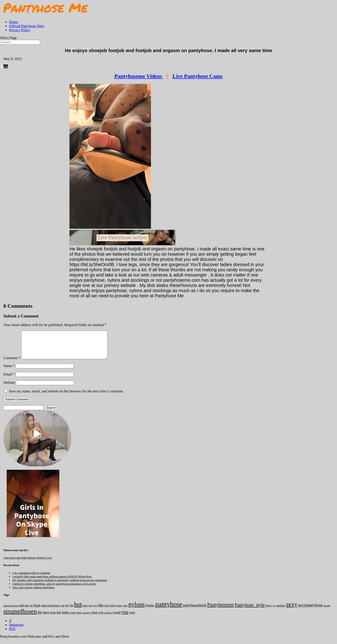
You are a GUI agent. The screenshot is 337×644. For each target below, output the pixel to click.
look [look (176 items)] (107, 611)
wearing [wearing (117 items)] (86, 618)
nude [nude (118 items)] (125, 611)
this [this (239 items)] (59, 618)
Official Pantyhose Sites (26, 26)
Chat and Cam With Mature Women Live (28, 563)
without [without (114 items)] (108, 618)
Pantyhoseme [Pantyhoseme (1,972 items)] (220, 610)
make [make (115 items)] (119, 611)
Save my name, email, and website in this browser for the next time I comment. (66, 397)
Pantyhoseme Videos (139, 76)
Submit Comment (17, 405)
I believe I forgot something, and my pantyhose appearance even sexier (54, 589)
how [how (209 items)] (85, 611)
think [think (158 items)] (53, 618)
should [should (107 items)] (327, 611)
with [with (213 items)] (101, 618)
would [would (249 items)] (117, 618)
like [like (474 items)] (101, 611)
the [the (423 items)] (40, 618)
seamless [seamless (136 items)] (281, 611)
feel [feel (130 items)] (67, 611)
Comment (12, 363)
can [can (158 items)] (62, 611)
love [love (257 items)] (113, 611)
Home (13, 22)
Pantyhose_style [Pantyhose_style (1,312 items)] (250, 610)
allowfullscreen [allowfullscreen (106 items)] (11, 611)
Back (6, 66)
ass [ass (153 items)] (31, 611)
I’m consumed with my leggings (31, 578)
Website (9, 388)
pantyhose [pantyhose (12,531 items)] (169, 610)
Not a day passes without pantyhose (33, 593)
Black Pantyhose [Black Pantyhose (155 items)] (50, 611)
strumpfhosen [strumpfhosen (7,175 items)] (20, 617)
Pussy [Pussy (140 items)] (269, 611)
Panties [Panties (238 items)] (150, 611)
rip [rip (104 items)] (274, 611)
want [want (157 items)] (73, 618)
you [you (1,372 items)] (125, 617)
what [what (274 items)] (94, 618)
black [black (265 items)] (37, 611)
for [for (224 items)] (72, 611)
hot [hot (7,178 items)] (78, 610)
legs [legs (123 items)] (95, 611)
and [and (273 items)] (21, 611)
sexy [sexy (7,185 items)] (292, 610)
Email (9, 380)
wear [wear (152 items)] (79, 618)
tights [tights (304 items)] (66, 618)
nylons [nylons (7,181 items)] (136, 610)
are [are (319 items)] (26, 611)
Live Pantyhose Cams (197, 76)
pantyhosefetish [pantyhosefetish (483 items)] (195, 611)
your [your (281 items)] (132, 618)
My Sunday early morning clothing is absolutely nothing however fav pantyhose (60, 585)
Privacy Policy (20, 30)
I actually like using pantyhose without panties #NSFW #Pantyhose (52, 582)
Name (9, 371)
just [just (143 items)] (90, 611)
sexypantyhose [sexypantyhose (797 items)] (310, 610)
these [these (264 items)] (46, 618)
